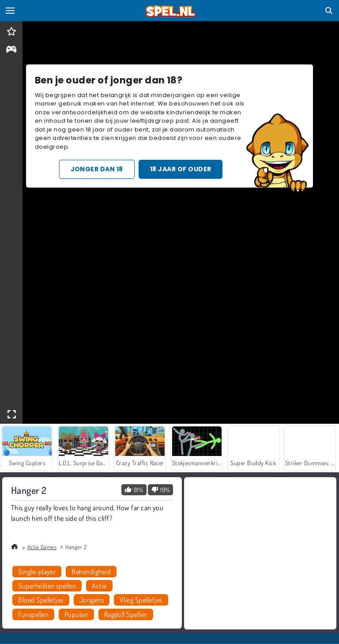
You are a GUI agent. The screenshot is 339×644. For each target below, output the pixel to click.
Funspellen (33, 614)
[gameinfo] (11, 50)
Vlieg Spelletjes (141, 600)
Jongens (92, 600)
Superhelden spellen (47, 586)
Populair (76, 614)
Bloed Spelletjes (41, 600)
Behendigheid (91, 572)
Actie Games (42, 547)
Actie (99, 586)
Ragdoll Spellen (126, 614)
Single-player (37, 572)
